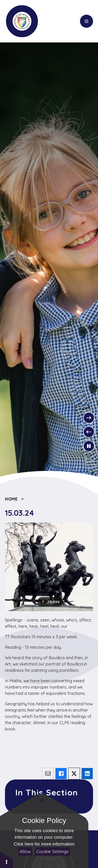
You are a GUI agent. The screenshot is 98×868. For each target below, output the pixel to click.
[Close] (42, 800)
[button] (7, 859)
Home (11, 499)
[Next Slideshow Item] (89, 418)
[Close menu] (87, 21)
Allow (25, 851)
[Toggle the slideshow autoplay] (89, 446)
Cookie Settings (52, 851)
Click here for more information (44, 844)
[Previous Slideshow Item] (89, 432)
